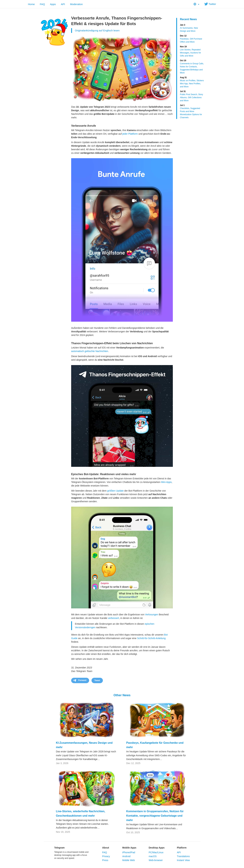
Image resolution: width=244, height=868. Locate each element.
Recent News (188, 19)
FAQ (42, 4)
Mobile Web (129, 860)
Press (105, 860)
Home (31, 4)
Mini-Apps (166, 482)
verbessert (113, 618)
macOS (153, 856)
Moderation (76, 4)
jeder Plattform (130, 134)
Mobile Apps (129, 848)
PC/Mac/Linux (156, 852)
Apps (53, 4)
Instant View (183, 860)
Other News (122, 695)
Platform (182, 848)
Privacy (106, 856)
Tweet (97, 680)
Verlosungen (152, 615)
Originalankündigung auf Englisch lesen (97, 30)
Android (126, 856)
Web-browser (156, 860)
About (106, 848)
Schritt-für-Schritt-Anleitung (151, 638)
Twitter (210, 4)
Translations (183, 856)
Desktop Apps (157, 848)
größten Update (115, 491)
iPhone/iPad (129, 852)
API (63, 4)
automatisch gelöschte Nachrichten (90, 351)
